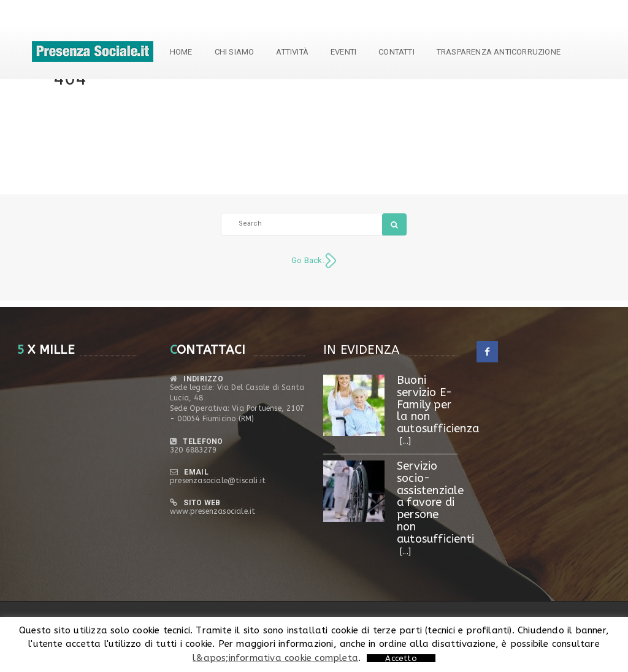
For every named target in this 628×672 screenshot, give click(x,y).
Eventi (343, 52)
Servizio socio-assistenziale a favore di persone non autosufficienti (435, 502)
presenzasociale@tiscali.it (218, 481)
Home (181, 52)
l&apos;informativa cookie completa (275, 658)
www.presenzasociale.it (213, 511)
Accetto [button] (401, 658)
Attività (292, 52)
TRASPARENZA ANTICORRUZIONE (499, 52)
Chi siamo (235, 52)
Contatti (396, 52)
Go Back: (308, 260)
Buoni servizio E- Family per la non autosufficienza (438, 404)
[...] (405, 441)
